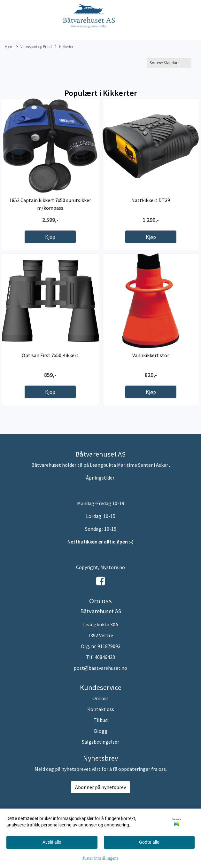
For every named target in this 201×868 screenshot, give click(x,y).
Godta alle (149, 842)
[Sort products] (169, 63)
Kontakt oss (101, 709)
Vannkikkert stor (151, 355)
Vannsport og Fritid (34, 47)
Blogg (101, 731)
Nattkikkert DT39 (151, 200)
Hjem (9, 46)
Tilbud (101, 720)
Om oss (100, 698)
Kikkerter (64, 47)
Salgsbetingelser (100, 742)
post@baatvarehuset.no (100, 668)
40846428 (105, 657)
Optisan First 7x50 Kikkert (50, 355)
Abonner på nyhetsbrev (100, 787)
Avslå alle (52, 842)
